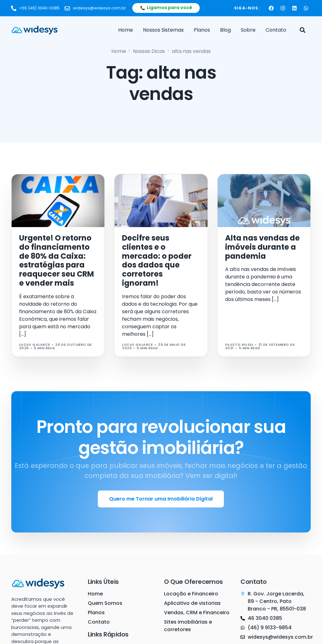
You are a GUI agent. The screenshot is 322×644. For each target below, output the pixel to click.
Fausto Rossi (239, 345)
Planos (202, 30)
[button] (303, 30)
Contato (276, 30)
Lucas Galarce (35, 345)
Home (126, 30)
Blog (225, 30)
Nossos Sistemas (163, 30)
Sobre (248, 30)
